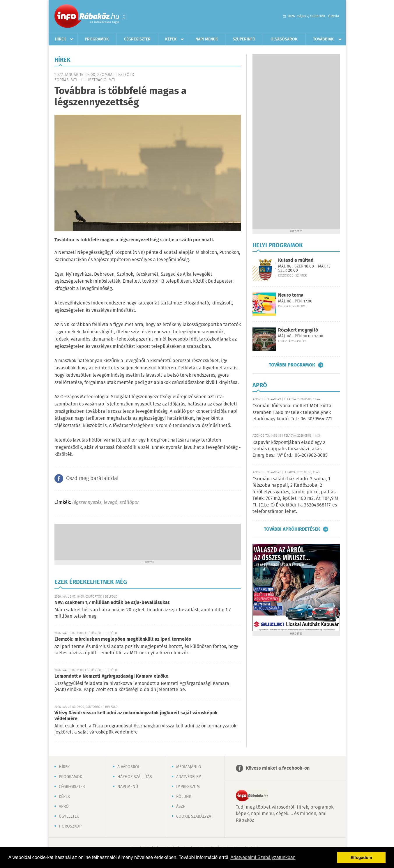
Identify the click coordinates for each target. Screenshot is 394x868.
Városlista (124, 17)
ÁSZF (181, 807)
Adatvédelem (189, 777)
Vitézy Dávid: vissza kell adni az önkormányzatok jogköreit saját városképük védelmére (136, 716)
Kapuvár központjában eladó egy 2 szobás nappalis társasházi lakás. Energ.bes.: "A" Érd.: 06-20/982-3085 (290, 449)
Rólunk (184, 797)
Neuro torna (291, 295)
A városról (129, 767)
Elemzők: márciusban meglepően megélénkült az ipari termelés (123, 639)
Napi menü (128, 787)
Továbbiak (323, 39)
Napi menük (207, 39)
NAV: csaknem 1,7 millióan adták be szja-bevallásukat (112, 603)
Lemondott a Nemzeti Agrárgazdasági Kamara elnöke (111, 676)
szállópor (129, 503)
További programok (292, 365)
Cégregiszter (137, 39)
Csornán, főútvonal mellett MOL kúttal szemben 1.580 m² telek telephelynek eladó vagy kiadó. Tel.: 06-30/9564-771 (293, 412)
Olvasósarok (284, 39)
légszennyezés (87, 503)
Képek (171, 39)
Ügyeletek (69, 816)
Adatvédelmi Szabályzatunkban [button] (263, 857)
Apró (64, 807)
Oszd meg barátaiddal (92, 479)
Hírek (61, 39)
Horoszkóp (70, 826)
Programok (97, 39)
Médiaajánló (189, 767)
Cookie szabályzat (195, 816)
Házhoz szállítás (135, 777)
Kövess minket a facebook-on (278, 768)
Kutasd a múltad (296, 260)
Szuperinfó (244, 39)
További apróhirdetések (292, 529)
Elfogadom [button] (361, 858)
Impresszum (188, 787)
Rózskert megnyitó (298, 330)
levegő (111, 503)
